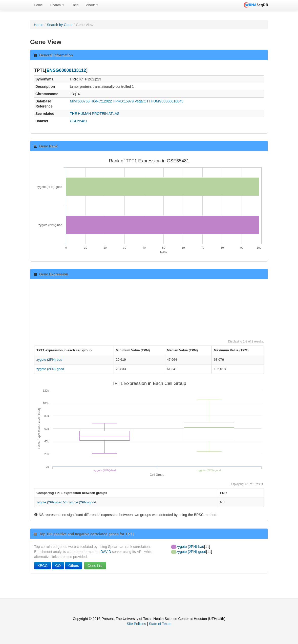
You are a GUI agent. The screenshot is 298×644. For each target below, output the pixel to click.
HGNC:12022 (101, 101)
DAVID (106, 552)
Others (74, 566)
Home (38, 5)
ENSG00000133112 (66, 70)
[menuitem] (38, 5)
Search (57, 5)
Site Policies (136, 624)
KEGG (42, 566)
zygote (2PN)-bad (49, 360)
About (92, 5)
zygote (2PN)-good (50, 369)
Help (75, 5)
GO (58, 566)
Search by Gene (60, 25)
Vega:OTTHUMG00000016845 (159, 101)
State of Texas (160, 624)
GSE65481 (79, 121)
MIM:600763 (80, 101)
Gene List (95, 566)
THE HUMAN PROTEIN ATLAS (95, 114)
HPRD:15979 (123, 101)
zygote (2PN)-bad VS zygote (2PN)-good (66, 502)
